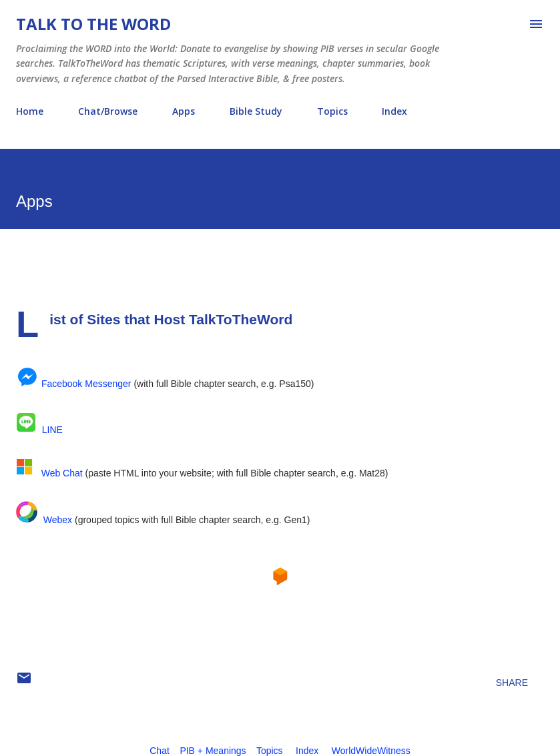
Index (394, 111)
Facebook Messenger (86, 384)
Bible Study (256, 111)
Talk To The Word (93, 24)
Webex (58, 520)
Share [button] (512, 683)
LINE (52, 430)
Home (30, 111)
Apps (184, 111)
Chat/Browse (108, 111)
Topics (332, 111)
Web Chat (62, 473)
